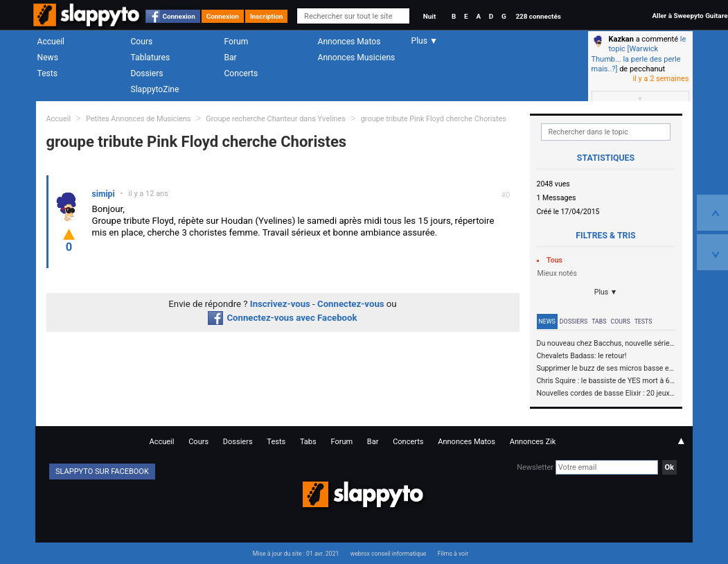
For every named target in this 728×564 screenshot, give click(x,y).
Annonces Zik (533, 442)
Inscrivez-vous (280, 304)
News (48, 58)
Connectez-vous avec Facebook (282, 318)
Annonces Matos (349, 42)
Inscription (267, 16)
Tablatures (151, 58)
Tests (47, 73)
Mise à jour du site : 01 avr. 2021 (296, 554)
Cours (142, 42)
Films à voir (453, 554)
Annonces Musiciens (357, 58)
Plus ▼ (606, 292)
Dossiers (147, 73)
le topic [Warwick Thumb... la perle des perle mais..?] (639, 54)
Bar (231, 58)
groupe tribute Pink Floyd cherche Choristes (434, 119)
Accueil (51, 42)
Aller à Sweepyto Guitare (690, 16)
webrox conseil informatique (389, 554)
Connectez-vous (351, 304)
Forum (237, 42)
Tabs (599, 321)
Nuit (429, 16)
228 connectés (538, 16)
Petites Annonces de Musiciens (139, 119)
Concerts (241, 73)
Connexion (179, 16)
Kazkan (621, 39)
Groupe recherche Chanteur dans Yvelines (276, 119)
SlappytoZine (155, 89)
